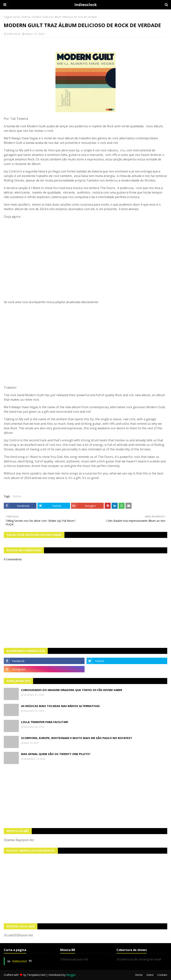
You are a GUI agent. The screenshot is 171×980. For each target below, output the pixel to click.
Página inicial (12, 17)
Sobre (150, 975)
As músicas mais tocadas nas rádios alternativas (60, 706)
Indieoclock (86, 5)
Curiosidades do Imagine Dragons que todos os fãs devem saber (72, 690)
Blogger (71, 975)
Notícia (26, 17)
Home (139, 975)
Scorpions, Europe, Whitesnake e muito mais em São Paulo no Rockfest (77, 738)
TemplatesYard (36, 975)
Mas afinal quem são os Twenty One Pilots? (56, 754)
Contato (162, 975)
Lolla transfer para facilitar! (45, 722)
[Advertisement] (85, 796)
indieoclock (14, 34)
